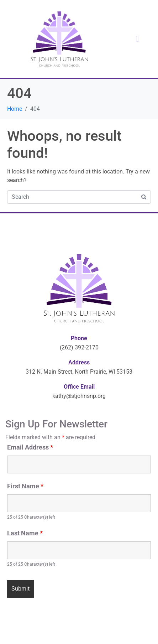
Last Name (25, 533)
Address (79, 362)
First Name (25, 486)
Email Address (30, 447)
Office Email (79, 387)
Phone (79, 338)
